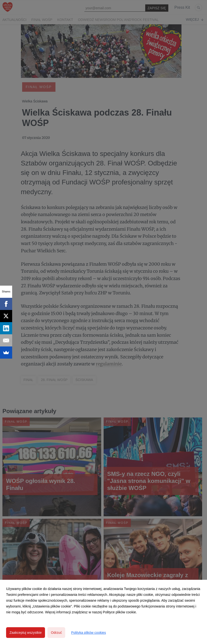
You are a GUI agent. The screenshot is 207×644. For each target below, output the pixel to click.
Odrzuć (56, 633)
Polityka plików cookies (88, 633)
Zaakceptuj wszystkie (26, 633)
